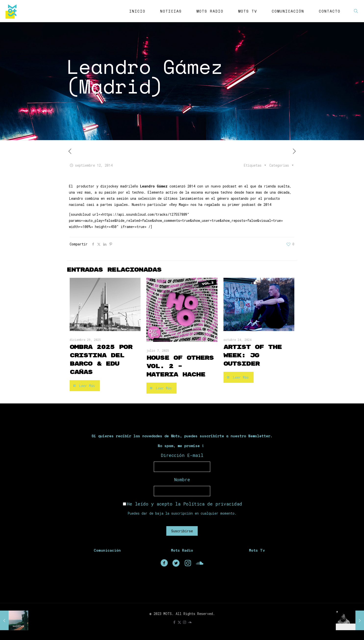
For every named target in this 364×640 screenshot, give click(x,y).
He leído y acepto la (182, 504)
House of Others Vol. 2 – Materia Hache (180, 366)
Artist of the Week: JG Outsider (253, 355)
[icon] (190, 622)
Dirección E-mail (182, 455)
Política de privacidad (213, 504)
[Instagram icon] (185, 622)
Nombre (182, 480)
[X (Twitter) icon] (179, 622)
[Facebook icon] (174, 622)
